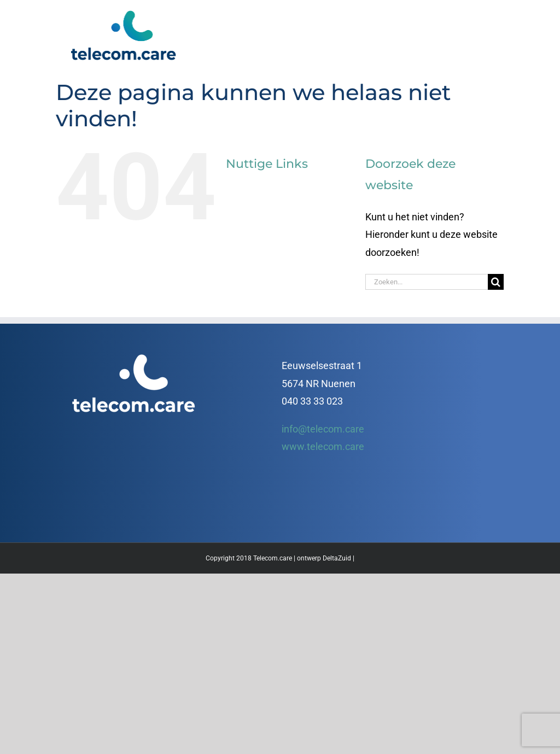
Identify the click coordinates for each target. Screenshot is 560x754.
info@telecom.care (323, 429)
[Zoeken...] (427, 282)
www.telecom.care (323, 446)
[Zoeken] (496, 282)
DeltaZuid (337, 558)
